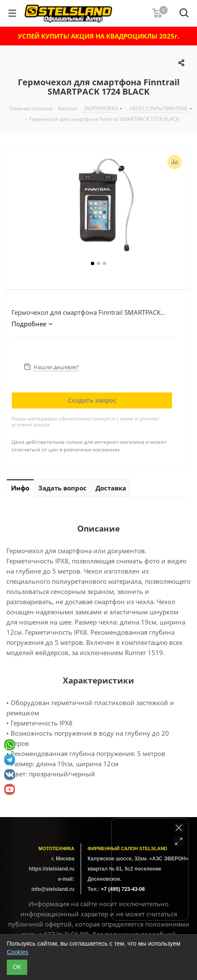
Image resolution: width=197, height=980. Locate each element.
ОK (17, 967)
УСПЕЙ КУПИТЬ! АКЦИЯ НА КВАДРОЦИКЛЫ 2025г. (98, 36)
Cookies (18, 952)
